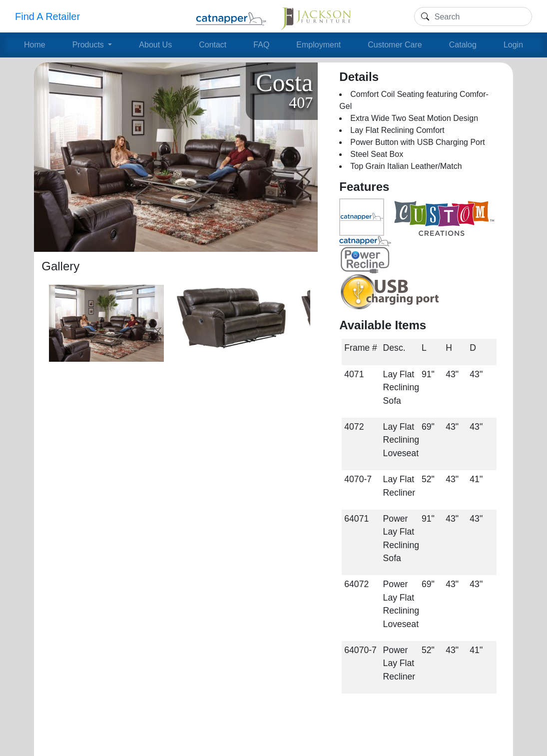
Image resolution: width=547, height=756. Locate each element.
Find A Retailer (47, 16)
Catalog (463, 45)
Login (513, 45)
